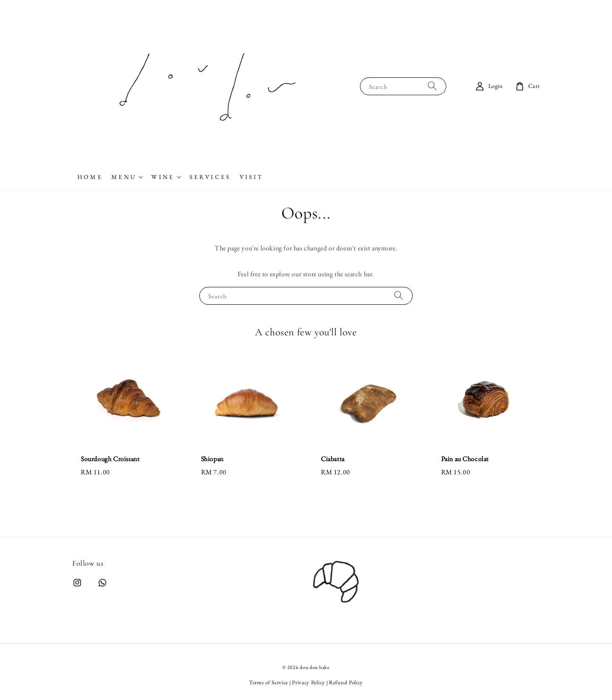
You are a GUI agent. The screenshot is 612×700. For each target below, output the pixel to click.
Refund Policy (346, 682)
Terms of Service (269, 682)
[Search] (432, 86)
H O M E (89, 177)
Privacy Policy (309, 682)
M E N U (123, 177)
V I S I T (251, 177)
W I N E (162, 177)
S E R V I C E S (210, 177)
